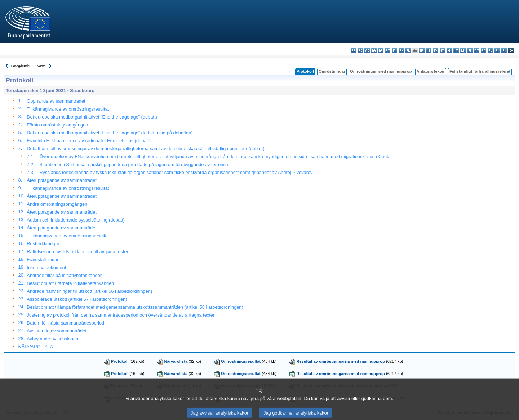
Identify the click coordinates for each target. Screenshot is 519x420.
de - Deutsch (381, 51)
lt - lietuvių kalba (442, 51)
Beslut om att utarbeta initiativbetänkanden (70, 283)
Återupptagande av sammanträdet (62, 180)
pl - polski (470, 51)
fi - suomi (504, 51)
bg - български (353, 51)
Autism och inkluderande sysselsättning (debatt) (76, 220)
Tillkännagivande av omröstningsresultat (68, 109)
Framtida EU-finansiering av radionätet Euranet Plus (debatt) (89, 141)
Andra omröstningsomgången (57, 204)
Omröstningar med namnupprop (381, 71)
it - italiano (429, 51)
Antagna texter (431, 71)
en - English (401, 51)
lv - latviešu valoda (436, 51)
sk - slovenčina (490, 51)
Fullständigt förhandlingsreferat (480, 71)
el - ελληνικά (394, 51)
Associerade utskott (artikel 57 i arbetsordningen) (77, 299)
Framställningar (43, 260)
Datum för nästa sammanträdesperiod (65, 323)
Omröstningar (332, 71)
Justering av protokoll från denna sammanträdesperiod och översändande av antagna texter (121, 315)
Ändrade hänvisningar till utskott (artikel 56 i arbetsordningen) (89, 291)
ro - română (483, 51)
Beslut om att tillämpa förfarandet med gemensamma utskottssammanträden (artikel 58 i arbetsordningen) (135, 307)
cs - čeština (367, 51)
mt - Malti (456, 51)
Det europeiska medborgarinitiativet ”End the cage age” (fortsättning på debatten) (110, 133)
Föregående (21, 66)
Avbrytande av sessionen (52, 339)
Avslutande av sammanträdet (57, 331)
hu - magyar (449, 51)
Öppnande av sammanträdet (56, 101)
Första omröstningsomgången (57, 125)
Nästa (41, 66)
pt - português (477, 51)
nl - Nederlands (463, 51)
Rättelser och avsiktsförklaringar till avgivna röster (77, 252)
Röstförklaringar (43, 244)
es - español (360, 51)
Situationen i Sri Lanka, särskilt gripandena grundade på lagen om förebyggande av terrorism (134, 164)
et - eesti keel (388, 51)
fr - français (408, 51)
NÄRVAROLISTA (36, 347)
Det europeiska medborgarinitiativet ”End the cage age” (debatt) (92, 117)
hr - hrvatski (422, 51)
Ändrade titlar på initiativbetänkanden (65, 275)
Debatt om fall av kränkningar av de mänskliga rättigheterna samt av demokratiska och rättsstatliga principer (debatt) (145, 149)
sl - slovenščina (497, 51)
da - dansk (374, 51)
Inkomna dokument (46, 267)
